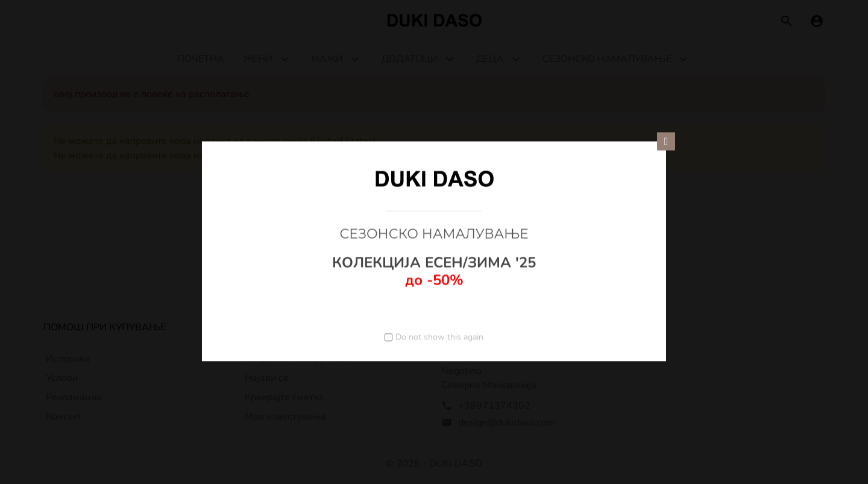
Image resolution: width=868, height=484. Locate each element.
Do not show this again (439, 337)
